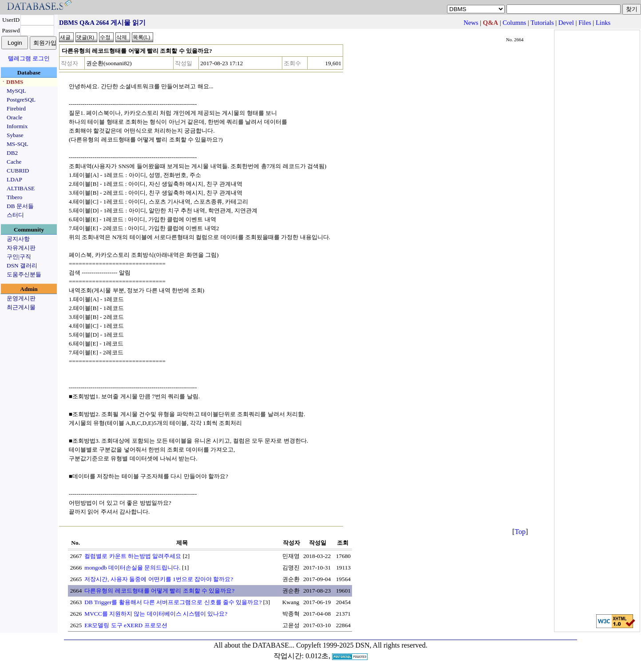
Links (603, 23)
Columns (514, 23)
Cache (14, 162)
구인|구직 (19, 257)
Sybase (15, 135)
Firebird (16, 108)
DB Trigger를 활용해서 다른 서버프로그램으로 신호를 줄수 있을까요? (173, 602)
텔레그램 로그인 (29, 58)
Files (585, 23)
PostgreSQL (21, 100)
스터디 (15, 215)
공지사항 (18, 239)
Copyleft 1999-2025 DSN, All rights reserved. (362, 645)
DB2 (12, 153)
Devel (566, 23)
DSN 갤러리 (22, 265)
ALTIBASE (21, 188)
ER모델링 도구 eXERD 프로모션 (126, 625)
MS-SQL (18, 144)
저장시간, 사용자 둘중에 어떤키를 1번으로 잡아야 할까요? (159, 579)
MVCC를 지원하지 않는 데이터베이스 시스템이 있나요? (156, 614)
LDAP (14, 179)
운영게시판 (21, 298)
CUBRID (18, 171)
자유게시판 (21, 248)
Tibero (14, 197)
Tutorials (542, 23)
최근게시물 (21, 307)
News (471, 23)
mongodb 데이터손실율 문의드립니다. (132, 568)
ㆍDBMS (12, 82)
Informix (17, 126)
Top (520, 532)
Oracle (15, 117)
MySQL (16, 91)
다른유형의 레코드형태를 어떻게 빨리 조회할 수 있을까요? (159, 591)
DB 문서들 (20, 206)
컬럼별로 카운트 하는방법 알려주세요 (133, 556)
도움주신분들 (24, 274)
